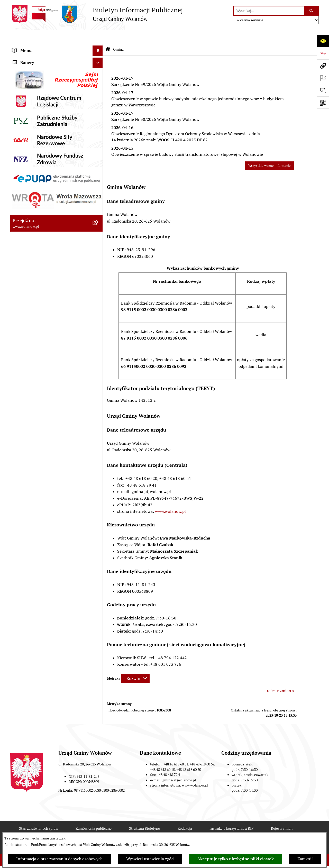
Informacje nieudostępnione (39, 351)
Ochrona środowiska (31, 290)
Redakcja (185, 815)
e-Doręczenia (25, 331)
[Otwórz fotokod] (323, 103)
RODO (18, 47)
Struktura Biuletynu (145, 815)
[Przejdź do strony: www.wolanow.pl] (323, 66)
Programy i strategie (31, 228)
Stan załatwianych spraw (39, 815)
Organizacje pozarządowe (36, 300)
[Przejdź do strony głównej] (97, 14)
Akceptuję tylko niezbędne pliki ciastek (235, 859)
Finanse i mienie (28, 187)
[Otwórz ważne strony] (323, 78)
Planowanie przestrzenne (36, 238)
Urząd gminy (24, 146)
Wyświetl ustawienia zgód (150, 859)
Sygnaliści (22, 321)
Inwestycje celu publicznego (38, 259)
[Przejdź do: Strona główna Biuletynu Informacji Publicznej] (108, 36)
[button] (99, 58)
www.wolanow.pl (170, 498)
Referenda (22, 280)
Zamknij (305, 859)
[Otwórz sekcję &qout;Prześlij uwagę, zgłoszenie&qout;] (323, 90)
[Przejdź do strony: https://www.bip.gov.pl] (323, 53)
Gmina (19, 57)
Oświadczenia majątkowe (36, 218)
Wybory (19, 269)
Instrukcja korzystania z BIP (231, 815)
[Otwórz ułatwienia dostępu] (323, 41)
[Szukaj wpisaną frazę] (312, 11)
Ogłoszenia (23, 166)
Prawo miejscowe (28, 177)
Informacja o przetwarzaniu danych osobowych (59, 859)
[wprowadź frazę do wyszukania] (269, 11)
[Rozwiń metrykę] (135, 665)
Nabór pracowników (31, 310)
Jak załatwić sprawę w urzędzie (40, 156)
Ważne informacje (29, 125)
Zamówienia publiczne (33, 249)
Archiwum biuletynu (31, 362)
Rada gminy (23, 136)
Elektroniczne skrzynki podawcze (43, 341)
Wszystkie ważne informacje (269, 152)
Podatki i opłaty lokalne (34, 197)
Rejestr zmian (282, 815)
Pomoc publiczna (28, 208)
